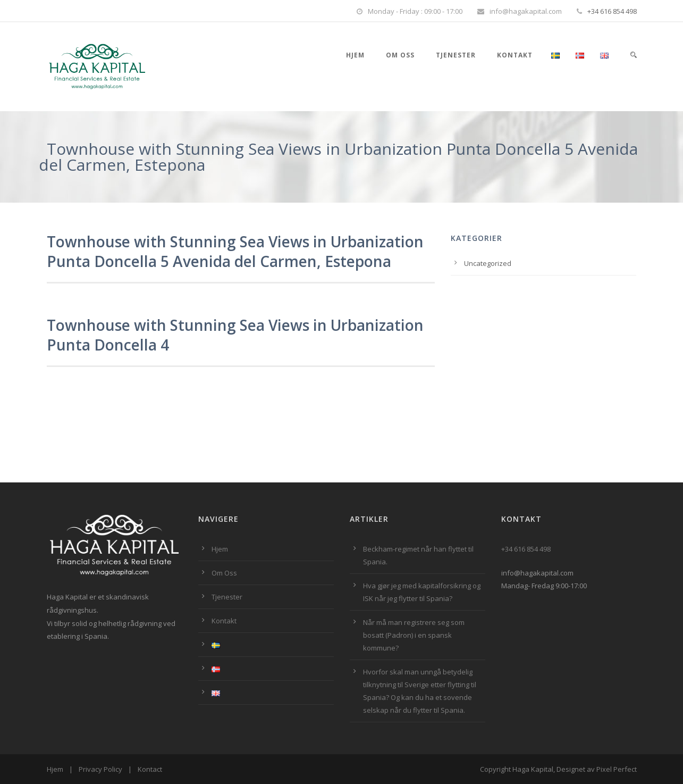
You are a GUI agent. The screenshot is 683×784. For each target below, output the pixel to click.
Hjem (355, 55)
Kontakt (515, 55)
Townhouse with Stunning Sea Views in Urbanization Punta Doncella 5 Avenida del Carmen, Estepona (235, 251)
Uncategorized (488, 263)
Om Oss (400, 55)
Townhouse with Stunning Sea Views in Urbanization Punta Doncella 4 (235, 335)
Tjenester (456, 55)
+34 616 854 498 (612, 11)
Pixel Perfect (617, 769)
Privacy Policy (100, 769)
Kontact (150, 769)
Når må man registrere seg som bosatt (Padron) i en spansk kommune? (414, 635)
